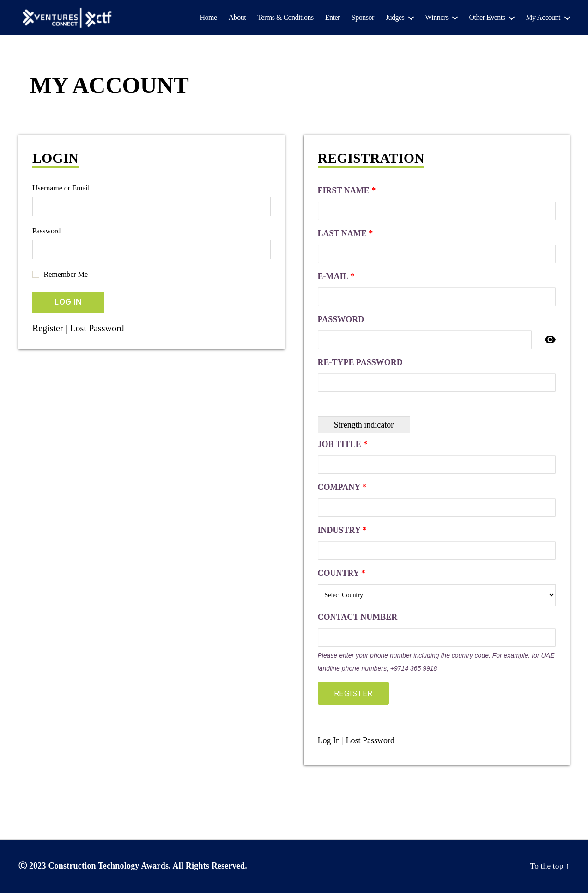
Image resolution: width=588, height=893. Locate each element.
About (237, 18)
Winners (436, 18)
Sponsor (363, 18)
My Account (543, 18)
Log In (329, 741)
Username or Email (61, 188)
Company (342, 488)
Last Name (346, 234)
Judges (395, 18)
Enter (333, 18)
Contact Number (358, 618)
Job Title (343, 445)
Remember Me (66, 275)
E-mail (336, 277)
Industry (342, 531)
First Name (347, 191)
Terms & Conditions (285, 18)
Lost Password (100, 329)
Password (46, 231)
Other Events (487, 18)
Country (342, 574)
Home (209, 18)
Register (48, 329)
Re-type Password (360, 363)
